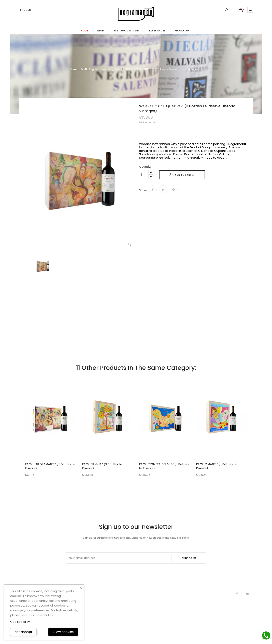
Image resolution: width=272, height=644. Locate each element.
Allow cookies (63, 632)
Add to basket (182, 174)
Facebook (237, 594)
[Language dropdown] (27, 10)
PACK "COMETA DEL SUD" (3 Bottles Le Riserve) (164, 466)
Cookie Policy (20, 622)
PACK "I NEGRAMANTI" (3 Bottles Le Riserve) (50, 466)
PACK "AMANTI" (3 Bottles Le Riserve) (216, 466)
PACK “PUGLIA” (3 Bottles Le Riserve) (102, 466)
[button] (241, 10)
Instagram (247, 594)
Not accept (23, 632)
